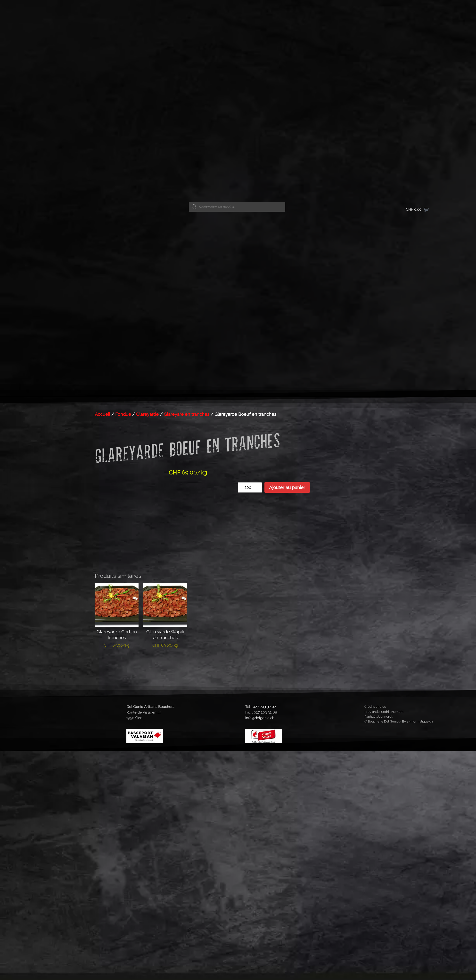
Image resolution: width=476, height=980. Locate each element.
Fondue (123, 414)
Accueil (103, 414)
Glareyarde (147, 414)
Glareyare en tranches (187, 414)
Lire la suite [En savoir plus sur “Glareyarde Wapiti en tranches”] (165, 660)
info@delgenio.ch (260, 718)
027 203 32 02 (264, 707)
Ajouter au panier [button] (117, 663)
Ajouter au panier (287, 487)
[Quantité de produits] (250, 487)
